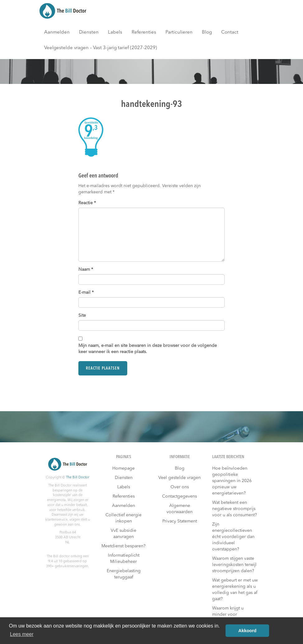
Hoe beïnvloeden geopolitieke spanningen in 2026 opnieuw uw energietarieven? (232, 481)
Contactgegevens (179, 496)
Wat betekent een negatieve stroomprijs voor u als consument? (235, 509)
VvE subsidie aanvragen (124, 534)
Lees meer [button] (22, 634)
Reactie (87, 203)
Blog (207, 32)
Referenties (144, 32)
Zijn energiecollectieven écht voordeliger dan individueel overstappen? (233, 537)
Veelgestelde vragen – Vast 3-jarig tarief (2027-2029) (101, 48)
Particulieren (179, 32)
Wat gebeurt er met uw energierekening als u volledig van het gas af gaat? (235, 590)
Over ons (180, 487)
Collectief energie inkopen (124, 518)
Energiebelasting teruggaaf (124, 574)
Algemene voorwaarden (179, 509)
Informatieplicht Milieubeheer (124, 559)
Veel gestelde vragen (179, 478)
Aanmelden (57, 32)
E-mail (86, 292)
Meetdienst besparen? (124, 546)
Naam (86, 269)
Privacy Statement (180, 521)
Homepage (124, 468)
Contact (230, 32)
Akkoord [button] (247, 631)
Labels (115, 32)
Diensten (89, 32)
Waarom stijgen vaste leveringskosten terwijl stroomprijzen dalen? (234, 565)
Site (82, 315)
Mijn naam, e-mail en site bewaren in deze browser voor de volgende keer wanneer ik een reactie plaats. (148, 349)
